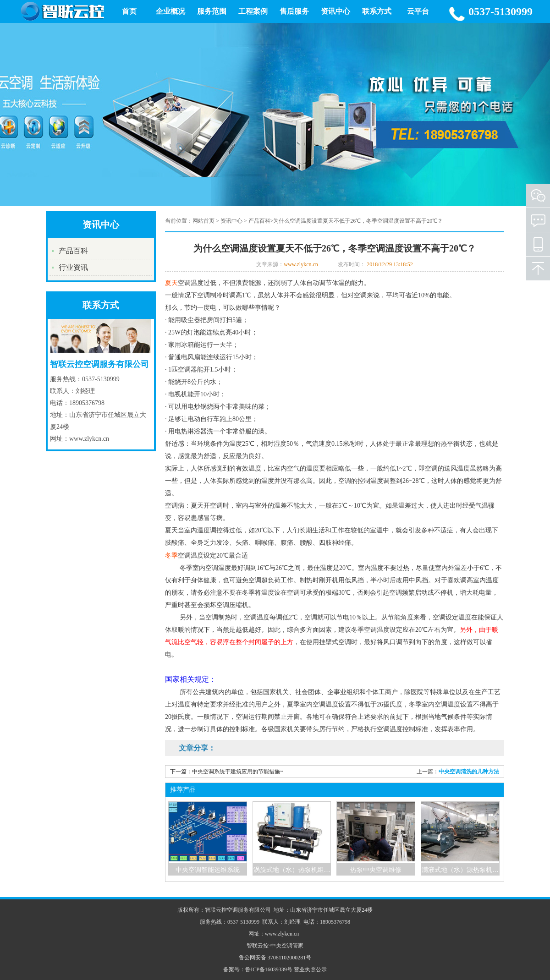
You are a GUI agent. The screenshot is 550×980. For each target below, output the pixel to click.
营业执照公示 (310, 969)
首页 (129, 11)
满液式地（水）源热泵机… (460, 870)
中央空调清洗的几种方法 (469, 772)
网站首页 (203, 221)
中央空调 (281, 946)
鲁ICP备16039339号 (269, 969)
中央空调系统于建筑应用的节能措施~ (238, 772)
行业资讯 (73, 267)
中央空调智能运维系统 (208, 870)
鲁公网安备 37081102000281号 (275, 958)
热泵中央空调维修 (376, 870)
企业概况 (170, 11)
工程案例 (253, 11)
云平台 (418, 11)
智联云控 (258, 946)
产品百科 (73, 251)
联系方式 (377, 11)
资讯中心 (335, 11)
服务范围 (212, 11)
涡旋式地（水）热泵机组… (292, 870)
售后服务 (294, 11)
